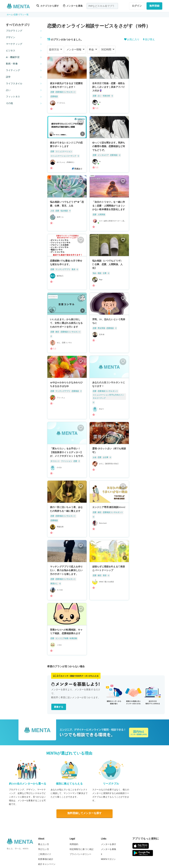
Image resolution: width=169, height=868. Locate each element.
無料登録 (154, 6)
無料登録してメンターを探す (84, 813)
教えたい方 (44, 844)
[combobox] (102, 6)
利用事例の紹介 (46, 859)
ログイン (137, 6)
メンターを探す (109, 844)
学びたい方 (44, 849)
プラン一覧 (24, 15)
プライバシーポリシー (81, 854)
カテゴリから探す (48, 6)
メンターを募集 (73, 6)
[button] (83, 134)
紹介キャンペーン (47, 864)
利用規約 (74, 844)
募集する (59, 707)
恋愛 (16, 15)
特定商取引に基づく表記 (82, 849)
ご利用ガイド (45, 854)
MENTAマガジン (108, 859)
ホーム (10, 15)
